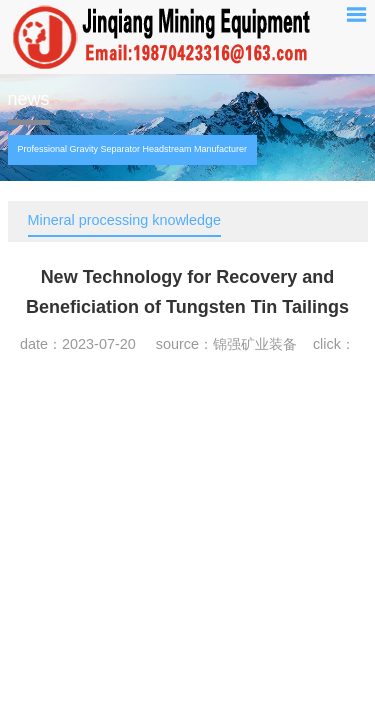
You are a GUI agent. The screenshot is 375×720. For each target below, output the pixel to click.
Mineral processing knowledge (125, 220)
